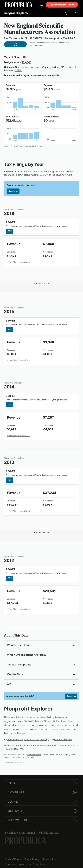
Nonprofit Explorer (16, 13)
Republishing (32, 859)
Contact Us (13, 191)
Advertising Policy (15, 864)
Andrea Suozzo (15, 740)
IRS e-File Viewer (34, 754)
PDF (10, 231)
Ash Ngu (45, 740)
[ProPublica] (19, 5)
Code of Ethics (13, 859)
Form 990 (9, 172)
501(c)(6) (26, 62)
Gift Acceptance (37, 864)
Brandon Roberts (63, 740)
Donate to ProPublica (62, 5)
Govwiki (30, 757)
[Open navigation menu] (42, 5)
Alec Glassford (32, 740)
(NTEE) (18, 70)
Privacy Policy (51, 859)
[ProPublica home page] (25, 841)
